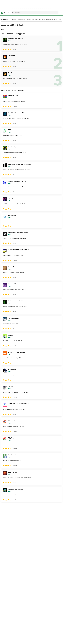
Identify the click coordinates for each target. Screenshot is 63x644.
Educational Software (40, 20)
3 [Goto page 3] (12, 506)
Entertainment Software (52, 20)
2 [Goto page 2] (7, 506)
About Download (27, 641)
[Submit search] (13, 13)
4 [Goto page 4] (16, 506)
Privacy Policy (47, 641)
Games (60, 20)
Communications (22, 20)
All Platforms (6, 20)
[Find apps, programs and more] (35, 13)
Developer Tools (30, 20)
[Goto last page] (59, 506)
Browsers (14, 20)
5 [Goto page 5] (20, 506)
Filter (4, 30)
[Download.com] (6, 13)
